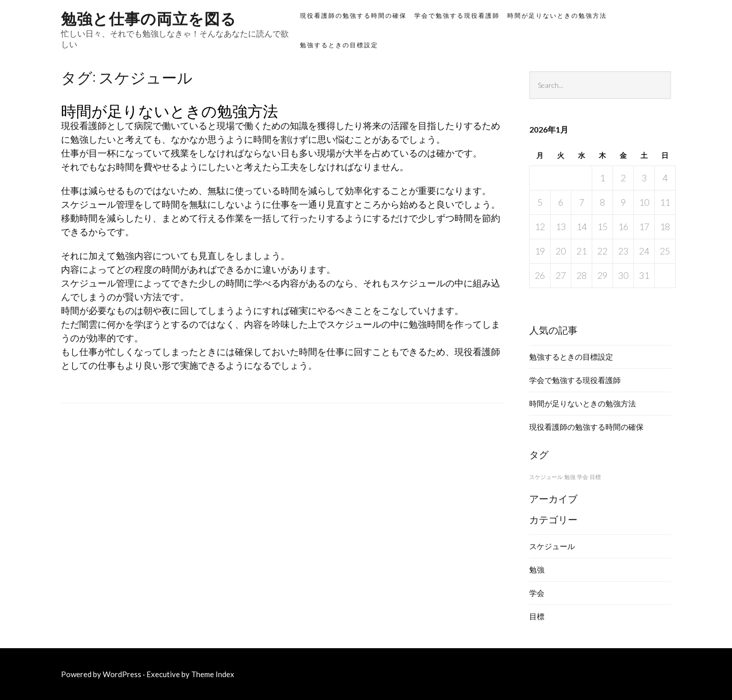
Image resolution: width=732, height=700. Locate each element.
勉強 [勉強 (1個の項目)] (570, 477)
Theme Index (213, 674)
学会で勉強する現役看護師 (457, 15)
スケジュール (552, 546)
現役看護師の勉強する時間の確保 (353, 15)
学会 (537, 593)
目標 (537, 616)
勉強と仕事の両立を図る (149, 18)
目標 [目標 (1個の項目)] (595, 477)
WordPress (122, 674)
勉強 (537, 569)
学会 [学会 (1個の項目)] (583, 477)
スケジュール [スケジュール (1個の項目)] (546, 477)
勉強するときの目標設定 (339, 45)
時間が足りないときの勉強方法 (557, 15)
